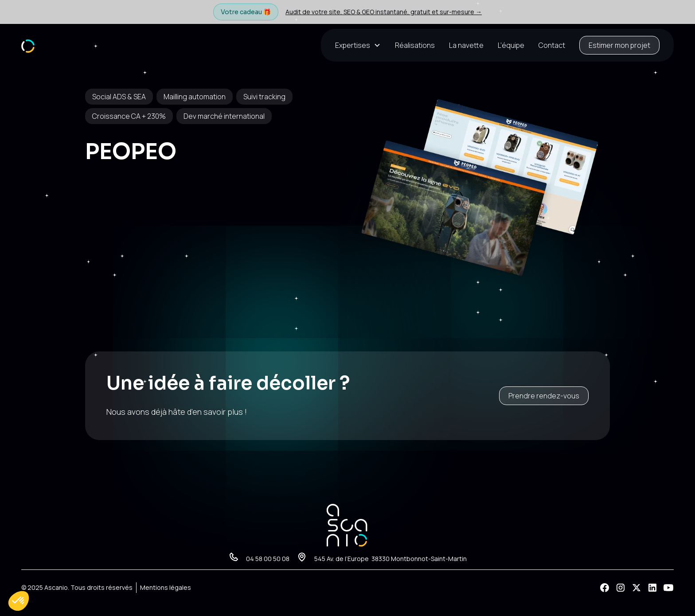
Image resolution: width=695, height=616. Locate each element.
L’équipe (511, 45)
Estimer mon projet (619, 45)
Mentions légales (166, 587)
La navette (466, 45)
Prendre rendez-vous (544, 396)
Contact (552, 45)
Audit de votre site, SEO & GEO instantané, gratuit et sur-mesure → (384, 12)
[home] (28, 45)
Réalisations (415, 45)
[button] (361, 45)
